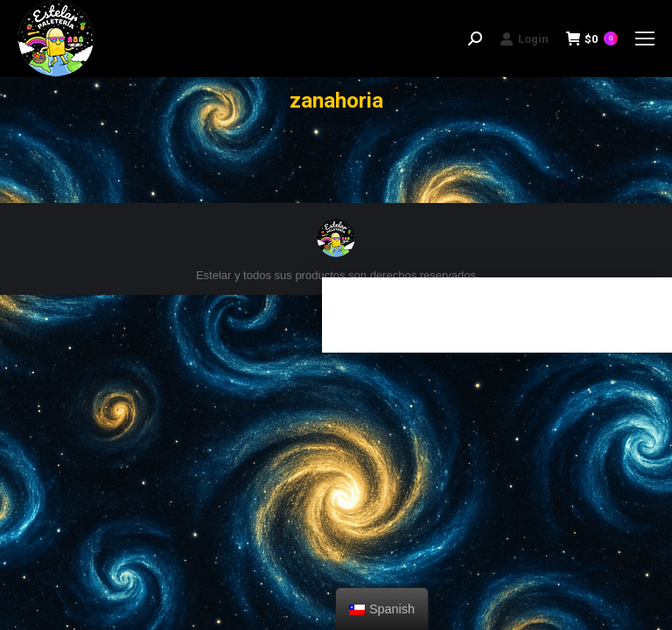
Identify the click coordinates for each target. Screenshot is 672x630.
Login (524, 38)
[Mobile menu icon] (645, 38)
